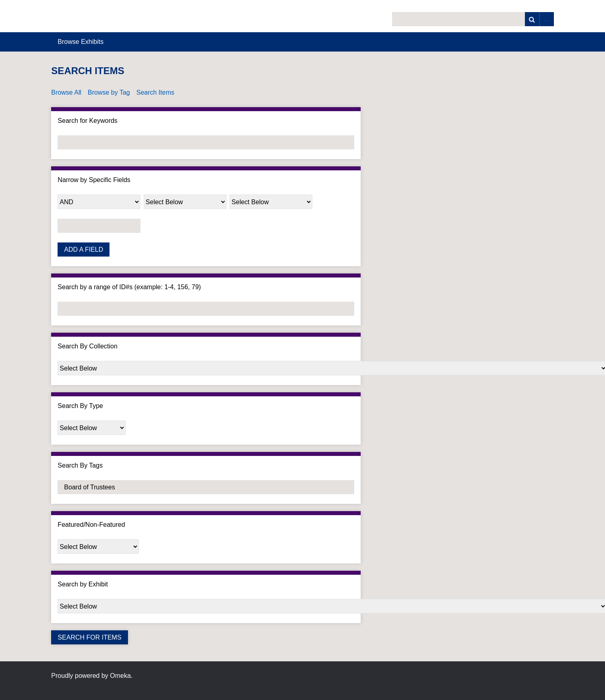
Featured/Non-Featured (91, 525)
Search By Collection (88, 346)
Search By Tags (80, 465)
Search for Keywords (88, 121)
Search (532, 19)
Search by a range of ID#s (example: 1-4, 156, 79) (129, 287)
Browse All (66, 92)
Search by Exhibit (83, 584)
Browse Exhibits (81, 42)
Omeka (120, 676)
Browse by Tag (109, 92)
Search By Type (80, 406)
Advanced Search (547, 19)
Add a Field (84, 250)
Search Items (155, 92)
